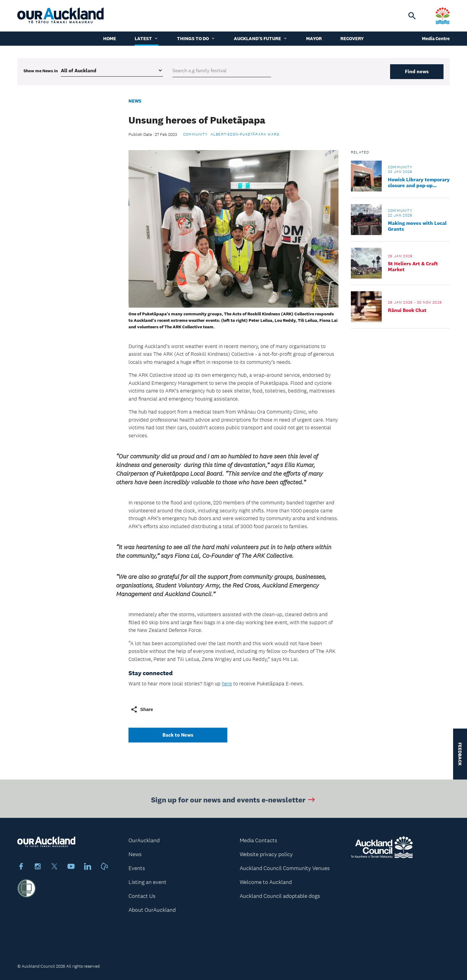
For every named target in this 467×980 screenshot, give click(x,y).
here (227, 683)
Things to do (196, 38)
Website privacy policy (266, 854)
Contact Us (142, 896)
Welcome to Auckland (266, 882)
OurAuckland (144, 840)
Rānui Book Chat (407, 310)
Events (137, 868)
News (135, 101)
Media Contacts (258, 840)
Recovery (352, 38)
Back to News (178, 735)
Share (142, 709)
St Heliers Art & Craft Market (413, 267)
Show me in (41, 71)
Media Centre (436, 38)
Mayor (314, 38)
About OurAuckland (152, 910)
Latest (147, 38)
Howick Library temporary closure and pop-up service (419, 183)
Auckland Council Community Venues (285, 868)
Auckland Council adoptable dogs (280, 896)
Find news (417, 72)
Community (195, 134)
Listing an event (147, 882)
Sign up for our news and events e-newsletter (234, 801)
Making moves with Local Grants (417, 226)
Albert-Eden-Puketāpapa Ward (245, 134)
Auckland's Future (261, 38)
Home (110, 38)
